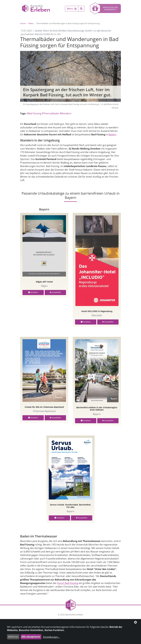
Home (23, 23)
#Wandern (66, 113)
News (31, 23)
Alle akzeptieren (31, 637)
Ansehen (33, 292)
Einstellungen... (51, 637)
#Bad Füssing (34, 113)
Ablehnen (13, 637)
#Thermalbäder (51, 113)
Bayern (112, 134)
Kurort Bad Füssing (68, 583)
